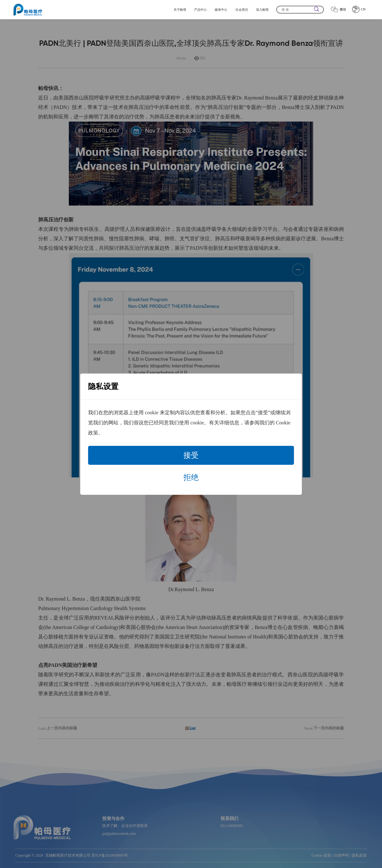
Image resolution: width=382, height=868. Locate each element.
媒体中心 (221, 10)
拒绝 (191, 477)
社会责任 (242, 10)
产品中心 (200, 10)
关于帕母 (180, 10)
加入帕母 (262, 10)
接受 (191, 455)
